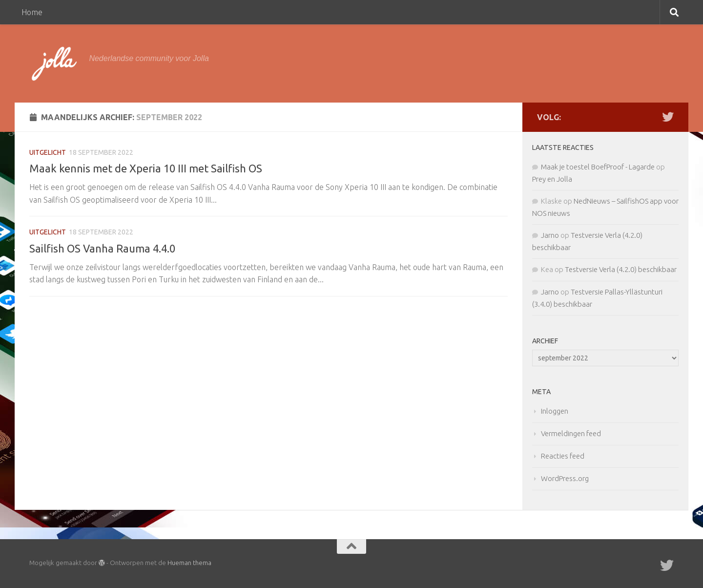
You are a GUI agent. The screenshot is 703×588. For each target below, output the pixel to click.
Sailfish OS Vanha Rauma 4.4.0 (102, 248)
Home (32, 12)
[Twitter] (668, 117)
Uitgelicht (48, 152)
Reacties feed (563, 456)
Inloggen (555, 411)
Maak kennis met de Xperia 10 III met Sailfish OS (146, 168)
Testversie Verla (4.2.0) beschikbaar (621, 269)
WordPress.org (565, 478)
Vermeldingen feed (571, 433)
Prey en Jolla (552, 179)
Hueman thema (189, 563)
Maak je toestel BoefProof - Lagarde (598, 167)
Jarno (550, 235)
